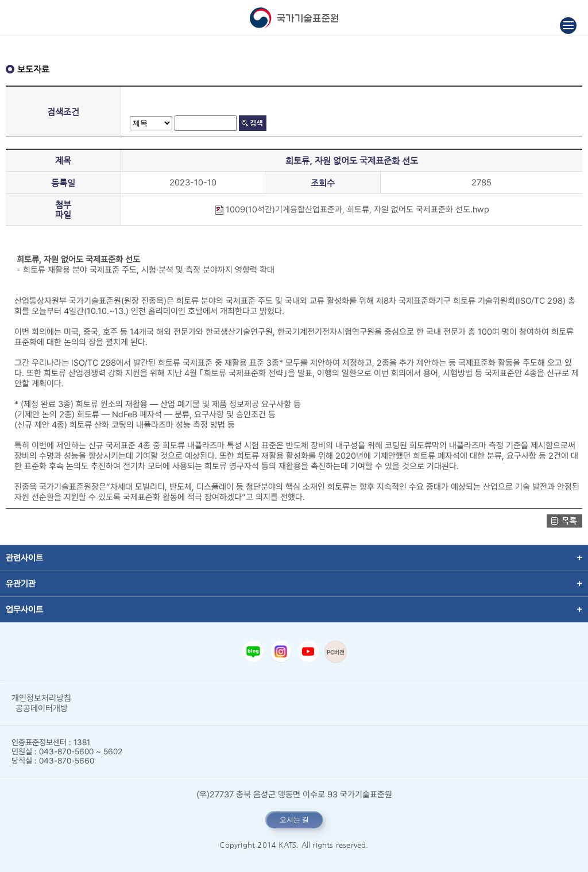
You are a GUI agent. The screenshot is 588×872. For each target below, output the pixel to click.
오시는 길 (294, 820)
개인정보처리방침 (41, 698)
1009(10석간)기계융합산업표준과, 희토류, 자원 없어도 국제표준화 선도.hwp (352, 210)
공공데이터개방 (42, 708)
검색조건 (63, 112)
